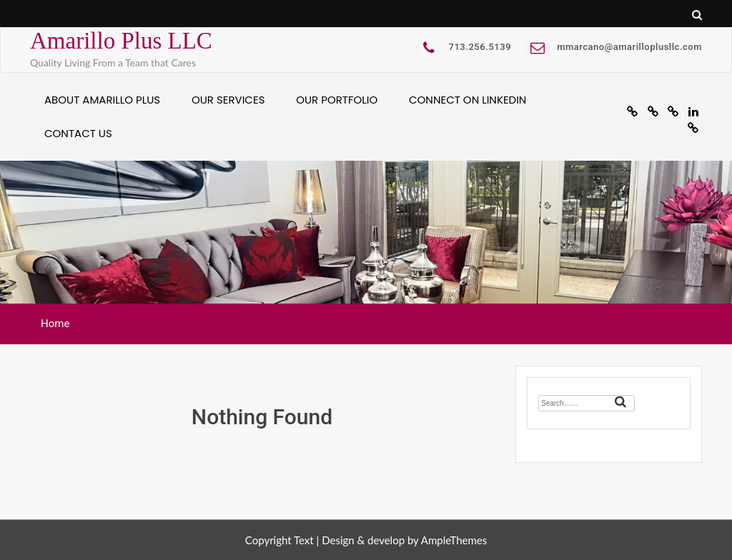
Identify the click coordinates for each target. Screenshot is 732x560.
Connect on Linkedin (468, 100)
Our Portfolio (337, 100)
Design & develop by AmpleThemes (404, 540)
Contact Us (78, 133)
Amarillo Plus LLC (121, 41)
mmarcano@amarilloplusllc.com (614, 47)
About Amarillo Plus (102, 100)
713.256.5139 (464, 47)
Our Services (228, 100)
